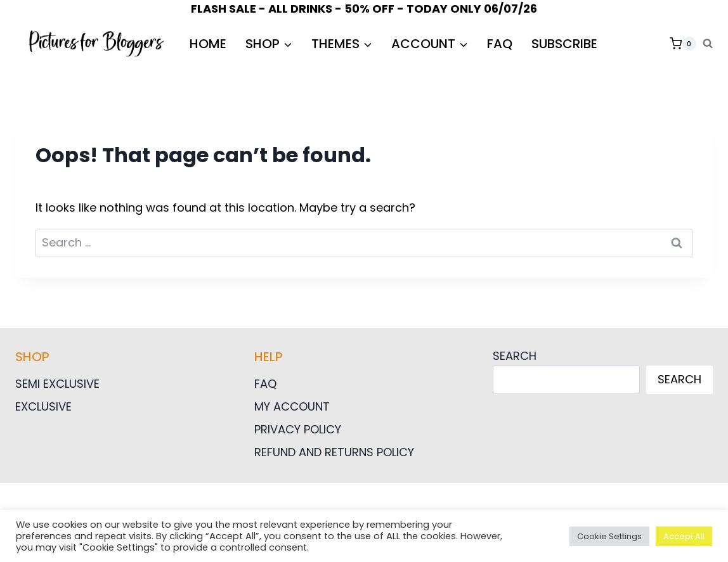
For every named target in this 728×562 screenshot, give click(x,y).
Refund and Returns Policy (334, 452)
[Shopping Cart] (683, 44)
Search (515, 356)
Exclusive (43, 406)
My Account (292, 406)
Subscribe (564, 44)
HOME (208, 44)
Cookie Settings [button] (609, 536)
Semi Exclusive (57, 384)
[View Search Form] (708, 44)
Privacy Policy (298, 429)
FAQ (500, 44)
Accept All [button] (684, 536)
